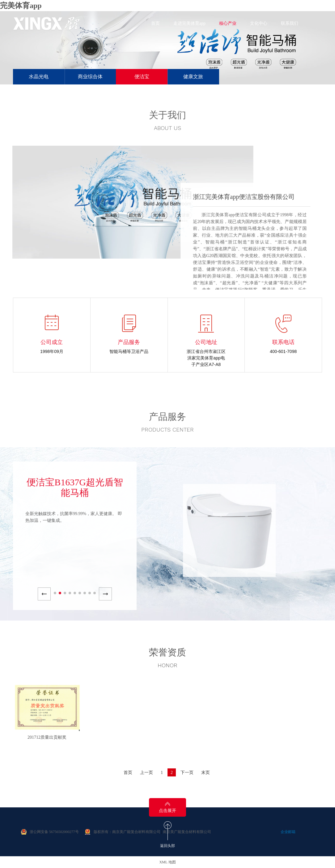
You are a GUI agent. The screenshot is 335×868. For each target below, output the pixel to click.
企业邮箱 (288, 832)
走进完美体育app (189, 23)
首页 (155, 23)
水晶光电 (39, 77)
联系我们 (290, 23)
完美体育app (21, 6)
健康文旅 (193, 77)
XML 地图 (167, 862)
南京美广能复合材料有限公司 (187, 832)
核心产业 (228, 23)
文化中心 (259, 23)
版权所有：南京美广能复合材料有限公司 (127, 832)
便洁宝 (142, 77)
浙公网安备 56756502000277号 (54, 832)
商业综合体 (90, 77)
